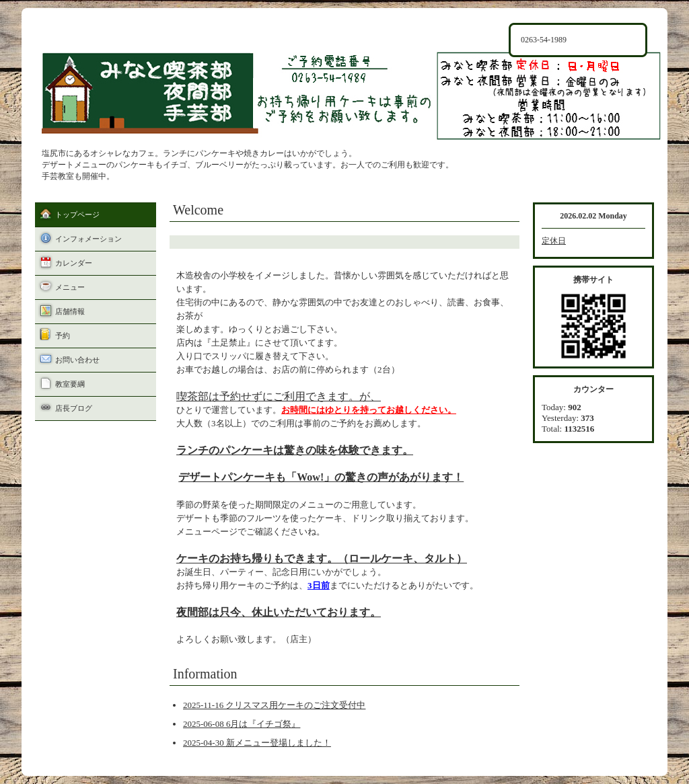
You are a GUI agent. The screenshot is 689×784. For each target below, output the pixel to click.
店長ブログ (74, 408)
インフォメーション (88, 239)
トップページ (77, 214)
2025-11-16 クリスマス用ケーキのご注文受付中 (274, 705)
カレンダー (74, 263)
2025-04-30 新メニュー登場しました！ (257, 743)
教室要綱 (70, 384)
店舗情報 (70, 311)
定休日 (554, 241)
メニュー (70, 287)
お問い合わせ (77, 360)
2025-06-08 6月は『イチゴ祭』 (242, 724)
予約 (63, 336)
